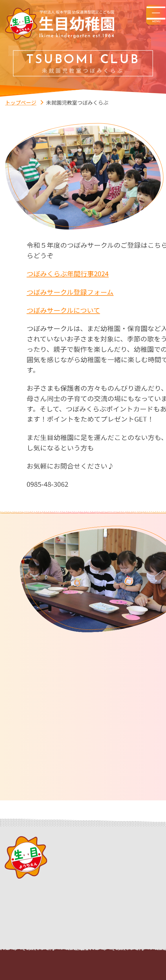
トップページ (21, 102)
